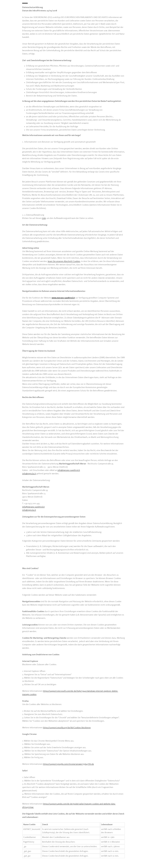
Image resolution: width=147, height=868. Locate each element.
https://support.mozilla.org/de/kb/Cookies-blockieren (67, 728)
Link (44, 218)
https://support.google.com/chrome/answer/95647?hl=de (68, 764)
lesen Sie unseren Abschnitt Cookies (64, 261)
